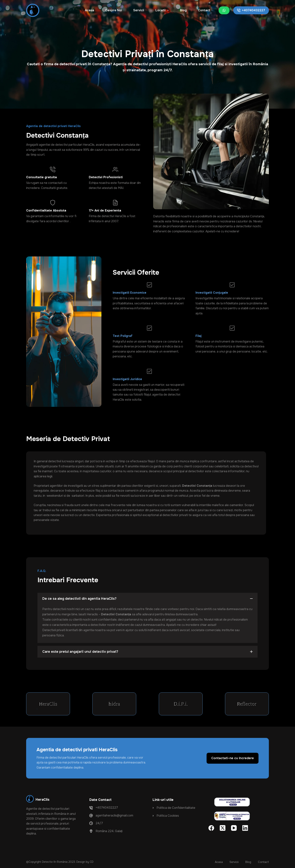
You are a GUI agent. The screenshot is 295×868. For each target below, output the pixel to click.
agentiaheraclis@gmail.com (114, 815)
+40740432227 (251, 10)
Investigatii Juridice (127, 379)
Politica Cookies (168, 816)
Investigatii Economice (130, 293)
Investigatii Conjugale (212, 293)
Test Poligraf (123, 336)
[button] (147, 599)
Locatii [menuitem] (162, 10)
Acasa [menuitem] (89, 10)
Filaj (198, 336)
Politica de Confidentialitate (176, 808)
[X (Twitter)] (223, 828)
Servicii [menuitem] (139, 10)
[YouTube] (234, 828)
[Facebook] (211, 828)
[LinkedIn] (245, 828)
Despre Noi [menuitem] (114, 10)
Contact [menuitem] (204, 10)
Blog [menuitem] (183, 10)
